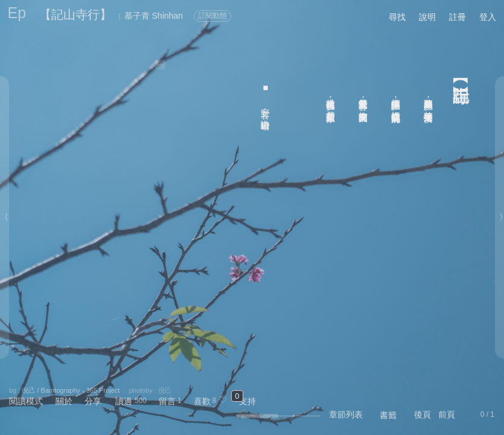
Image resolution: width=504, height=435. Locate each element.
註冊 (458, 17)
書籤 (388, 415)
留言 (167, 401)
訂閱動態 (212, 16)
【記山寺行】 (75, 14)
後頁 (423, 414)
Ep (17, 13)
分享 (93, 401)
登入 (488, 17)
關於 (64, 401)
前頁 (447, 414)
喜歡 (202, 401)
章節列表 (346, 414)
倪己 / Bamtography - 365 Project (71, 390)
